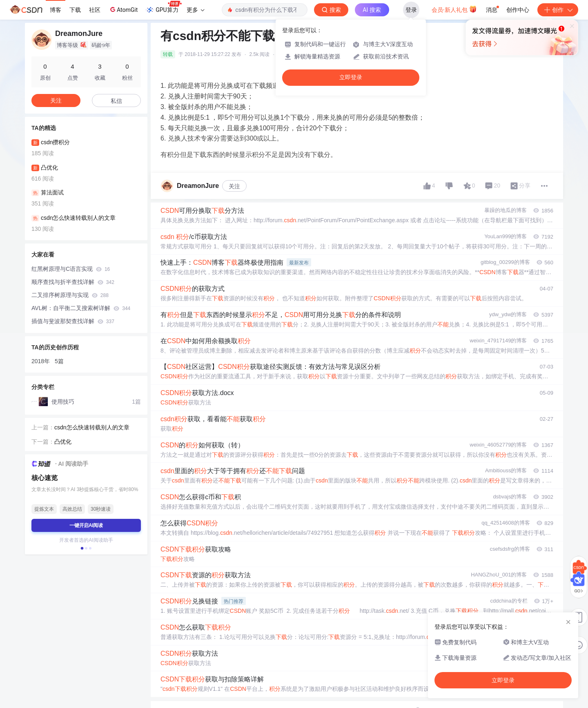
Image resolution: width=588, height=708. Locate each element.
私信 (116, 101)
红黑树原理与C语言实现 (71, 269)
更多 (196, 10)
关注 (234, 186)
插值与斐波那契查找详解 (73, 321)
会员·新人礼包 (454, 9)
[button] (82, 548)
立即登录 (351, 77)
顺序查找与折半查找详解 (73, 282)
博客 (56, 10)
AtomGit (123, 9)
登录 (411, 10)
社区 (95, 10)
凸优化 (63, 442)
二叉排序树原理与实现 (70, 295)
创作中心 (518, 10)
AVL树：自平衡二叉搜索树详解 (81, 308)
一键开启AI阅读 (86, 525)
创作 (558, 10)
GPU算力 (164, 7)
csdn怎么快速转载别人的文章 (92, 427)
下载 (75, 10)
